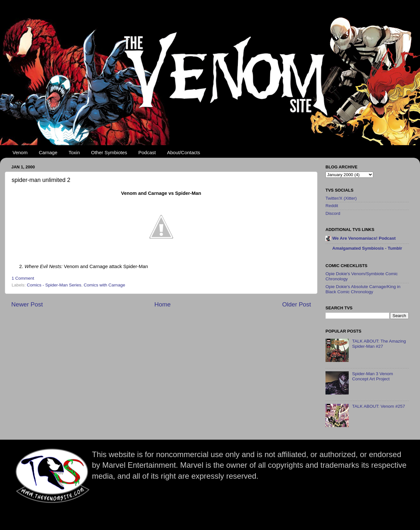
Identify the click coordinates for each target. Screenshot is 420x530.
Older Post (297, 304)
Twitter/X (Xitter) (341, 198)
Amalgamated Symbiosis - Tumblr (367, 248)
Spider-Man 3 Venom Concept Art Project (372, 376)
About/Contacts (184, 152)
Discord (333, 213)
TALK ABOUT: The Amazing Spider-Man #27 (379, 344)
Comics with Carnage (105, 285)
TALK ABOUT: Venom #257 (378, 406)
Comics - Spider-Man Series (54, 285)
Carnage (48, 152)
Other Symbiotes (109, 152)
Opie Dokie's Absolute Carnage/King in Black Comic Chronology (363, 289)
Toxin (74, 152)
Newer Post (27, 304)
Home (163, 304)
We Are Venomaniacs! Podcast (364, 238)
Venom (20, 152)
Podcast (147, 152)
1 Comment (23, 278)
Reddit (332, 206)
